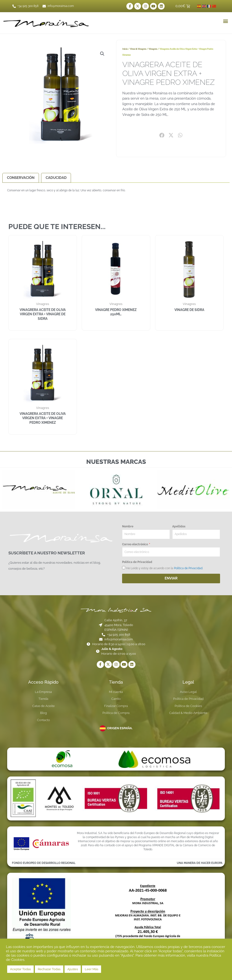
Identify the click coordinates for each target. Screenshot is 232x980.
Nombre (128, 526)
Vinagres (153, 49)
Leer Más (92, 969)
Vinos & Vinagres (138, 49)
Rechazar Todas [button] (49, 969)
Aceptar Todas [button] (20, 969)
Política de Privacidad (137, 562)
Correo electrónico (135, 544)
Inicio (125, 49)
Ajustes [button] (73, 969)
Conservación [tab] (21, 178)
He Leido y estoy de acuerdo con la (165, 568)
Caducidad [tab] (56, 178)
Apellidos (179, 526)
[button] (226, 21)
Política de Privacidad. (188, 568)
